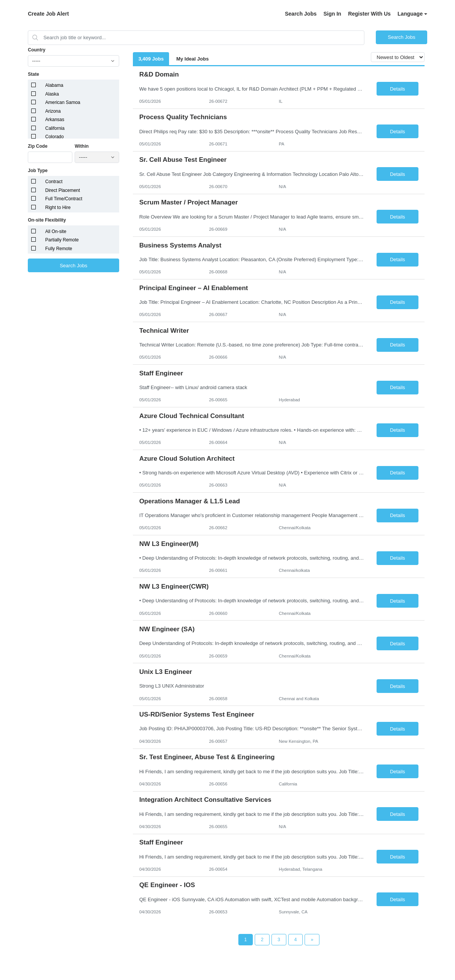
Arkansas (55, 120)
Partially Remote (62, 240)
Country (37, 50)
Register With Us (369, 14)
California (55, 128)
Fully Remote (59, 249)
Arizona (53, 111)
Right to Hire (58, 207)
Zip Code (38, 146)
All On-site (56, 231)
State (33, 74)
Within (82, 146)
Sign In (333, 14)
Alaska (52, 94)
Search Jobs (301, 14)
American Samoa (63, 102)
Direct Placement (63, 190)
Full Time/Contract (64, 199)
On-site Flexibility (47, 220)
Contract (54, 182)
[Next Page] (312, 940)
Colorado (55, 137)
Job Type (38, 171)
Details (398, 89)
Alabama (54, 85)
